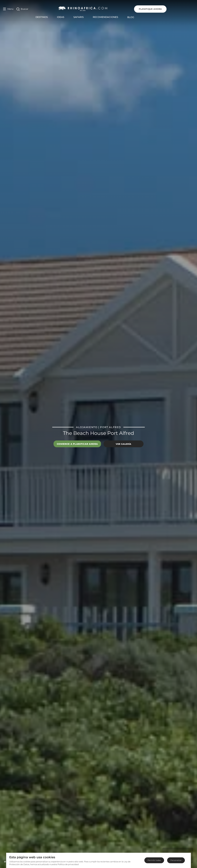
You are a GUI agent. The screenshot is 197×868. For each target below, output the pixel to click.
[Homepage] (5, 862)
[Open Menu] (8, 9)
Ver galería (124, 444)
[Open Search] (22, 9)
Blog (144, 17)
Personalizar (176, 860)
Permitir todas (154, 860)
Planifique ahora (178, 9)
